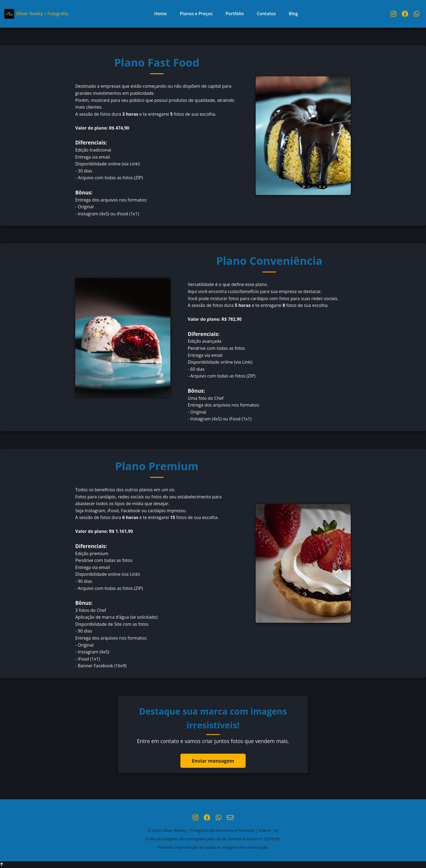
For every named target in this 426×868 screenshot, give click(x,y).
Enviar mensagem (213, 761)
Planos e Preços (196, 14)
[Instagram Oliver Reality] (394, 14)
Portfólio (235, 14)
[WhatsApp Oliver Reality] (417, 14)
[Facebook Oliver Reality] (405, 14)
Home (161, 14)
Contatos (266, 14)
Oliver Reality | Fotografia (36, 14)
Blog (293, 14)
